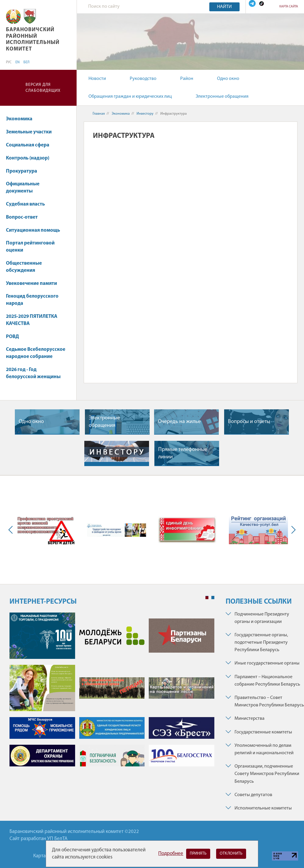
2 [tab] (213, 598)
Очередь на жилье (179, 422)
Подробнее (171, 854)
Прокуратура (24, 171)
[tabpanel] (112, 692)
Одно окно (228, 79)
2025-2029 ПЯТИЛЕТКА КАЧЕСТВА (32, 320)
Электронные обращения (222, 97)
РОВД (12, 337)
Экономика (22, 119)
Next (292, 530)
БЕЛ (26, 62)
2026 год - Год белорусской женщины (33, 373)
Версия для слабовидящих (43, 88)
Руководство (143, 79)
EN (18, 62)
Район (187, 79)
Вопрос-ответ (22, 217)
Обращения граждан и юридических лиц (130, 97)
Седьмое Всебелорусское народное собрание (36, 353)
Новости (97, 79)
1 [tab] (207, 598)
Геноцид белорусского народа (32, 300)
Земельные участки (32, 132)
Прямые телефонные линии (183, 453)
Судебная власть (25, 204)
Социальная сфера (30, 145)
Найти (224, 7)
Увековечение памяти (34, 284)
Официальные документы (23, 188)
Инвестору (145, 114)
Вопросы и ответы (249, 422)
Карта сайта (289, 7)
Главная (99, 114)
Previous (12, 530)
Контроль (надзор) (30, 158)
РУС (9, 62)
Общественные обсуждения (24, 267)
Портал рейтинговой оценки (30, 247)
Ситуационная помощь (33, 230)
